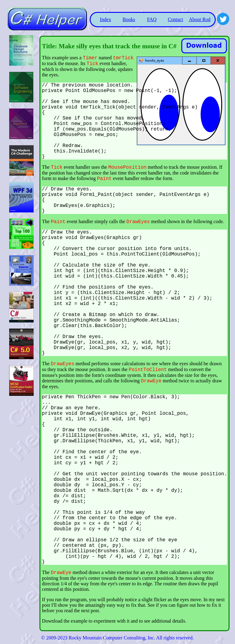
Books (129, 19)
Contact (175, 19)
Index (105, 19)
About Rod (200, 19)
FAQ (152, 19)
